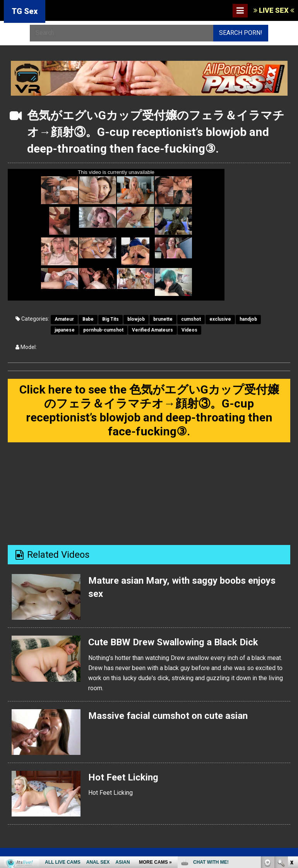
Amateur (64, 319)
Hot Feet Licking (123, 777)
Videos (189, 330)
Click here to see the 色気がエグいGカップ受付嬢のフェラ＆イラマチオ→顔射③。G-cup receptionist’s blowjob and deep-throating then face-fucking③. (149, 410)
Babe (88, 319)
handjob (248, 319)
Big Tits (110, 319)
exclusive (220, 319)
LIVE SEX (274, 10)
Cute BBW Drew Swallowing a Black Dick (173, 642)
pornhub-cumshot (103, 330)
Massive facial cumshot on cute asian (168, 716)
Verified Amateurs (152, 330)
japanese (65, 330)
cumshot (191, 319)
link (291, 747)
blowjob (136, 319)
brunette (163, 319)
